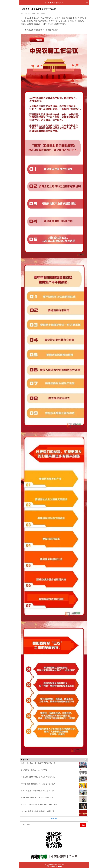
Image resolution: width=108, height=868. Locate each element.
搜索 (83, 825)
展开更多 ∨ (54, 819)
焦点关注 (60, 3)
